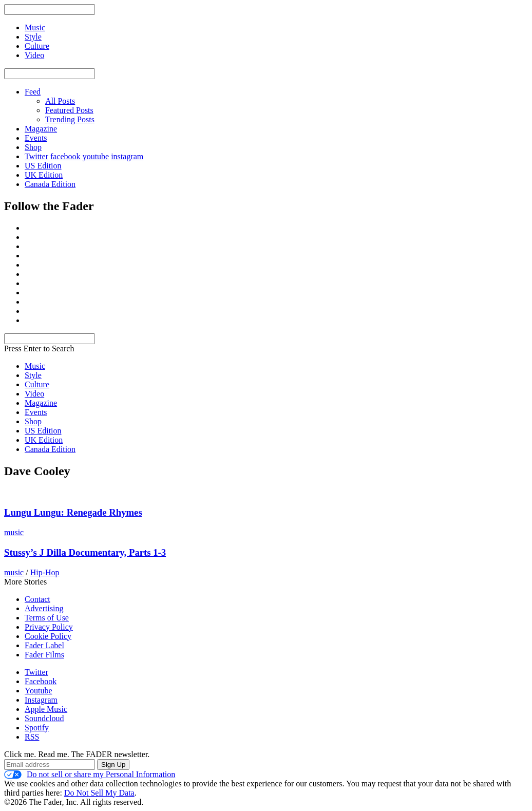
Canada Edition (50, 184)
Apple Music (46, 709)
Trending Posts (70, 119)
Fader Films (44, 655)
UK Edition (44, 175)
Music (35, 366)
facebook (65, 156)
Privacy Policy (49, 627)
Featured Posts (69, 110)
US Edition (43, 166)
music (14, 532)
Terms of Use (47, 618)
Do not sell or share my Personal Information (90, 775)
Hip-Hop (45, 572)
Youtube (39, 691)
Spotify (37, 728)
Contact (37, 599)
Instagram (41, 700)
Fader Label (44, 645)
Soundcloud (44, 718)
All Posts (60, 101)
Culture (37, 384)
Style (33, 375)
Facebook (41, 681)
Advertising (44, 608)
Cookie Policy (48, 636)
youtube (96, 156)
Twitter (36, 156)
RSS (32, 737)
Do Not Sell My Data (99, 793)
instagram (127, 156)
